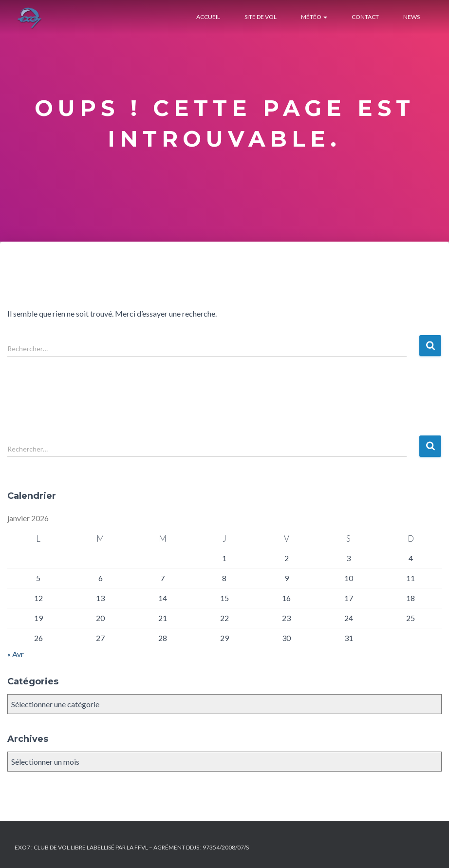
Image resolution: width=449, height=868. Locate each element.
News (412, 17)
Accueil (208, 17)
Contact (365, 17)
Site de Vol (261, 17)
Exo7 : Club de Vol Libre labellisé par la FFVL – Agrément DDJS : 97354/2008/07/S (132, 847)
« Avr (16, 654)
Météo (314, 17)
